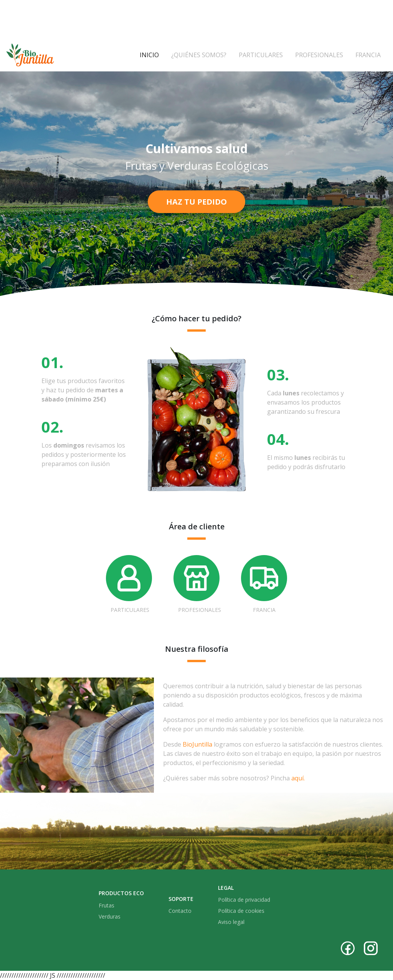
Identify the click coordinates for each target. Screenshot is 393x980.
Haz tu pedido (196, 202)
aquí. (298, 778)
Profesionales (319, 55)
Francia (368, 55)
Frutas (107, 905)
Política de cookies (241, 911)
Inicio (152, 55)
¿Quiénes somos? (199, 55)
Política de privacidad (244, 900)
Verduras (110, 916)
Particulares (261, 55)
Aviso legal (231, 922)
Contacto (180, 911)
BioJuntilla (197, 744)
